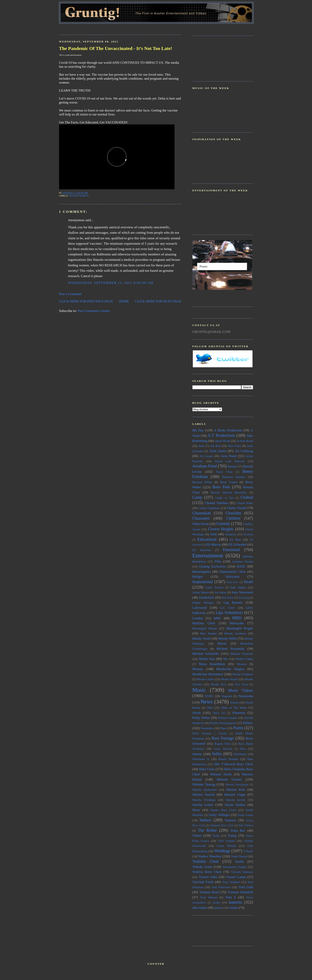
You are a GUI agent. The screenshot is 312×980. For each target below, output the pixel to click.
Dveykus (248, 534)
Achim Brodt (245, 441)
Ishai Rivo (233, 582)
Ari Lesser (206, 456)
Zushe (216, 902)
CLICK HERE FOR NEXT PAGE (158, 301)
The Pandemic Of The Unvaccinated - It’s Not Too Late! (116, 48)
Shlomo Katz (236, 790)
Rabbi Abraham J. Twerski (210, 733)
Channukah (202, 513)
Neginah (227, 696)
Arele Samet (218, 451)
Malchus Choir (204, 623)
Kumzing (244, 598)
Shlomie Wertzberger (237, 785)
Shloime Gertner (229, 779)
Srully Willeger (219, 815)
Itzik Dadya (238, 587)
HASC (241, 566)
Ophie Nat (219, 713)
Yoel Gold (246, 887)
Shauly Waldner (228, 759)
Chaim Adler (245, 503)
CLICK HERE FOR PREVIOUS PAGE (86, 301)
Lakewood (200, 608)
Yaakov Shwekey (210, 856)
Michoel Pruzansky (231, 649)
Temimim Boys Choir (222, 825)
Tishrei (197, 836)
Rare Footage (223, 738)
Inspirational (203, 582)
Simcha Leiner (203, 805)
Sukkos (205, 820)
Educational (207, 539)
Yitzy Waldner (231, 882)
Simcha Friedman (204, 800)
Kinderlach (207, 597)
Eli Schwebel (237, 545)
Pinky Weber (201, 718)
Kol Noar (228, 597)
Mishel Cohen (244, 659)
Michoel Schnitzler (206, 654)
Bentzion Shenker (234, 477)
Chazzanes (201, 518)
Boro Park (221, 487)
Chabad (247, 497)
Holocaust (233, 577)
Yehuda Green (202, 867)
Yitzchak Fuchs (203, 882)
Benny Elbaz (224, 472)
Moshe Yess (218, 684)
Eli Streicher (202, 550)
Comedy (223, 524)
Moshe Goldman (243, 674)
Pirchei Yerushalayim (223, 723)
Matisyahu (237, 623)
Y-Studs (248, 851)
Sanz (243, 749)
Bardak (232, 466)
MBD (237, 618)
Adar (201, 446)
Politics (248, 723)
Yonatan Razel (209, 892)
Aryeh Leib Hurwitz (230, 461)
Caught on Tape (224, 498)
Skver (196, 810)
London (198, 618)
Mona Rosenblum (212, 664)
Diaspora (231, 534)
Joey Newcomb (242, 592)
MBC (217, 618)
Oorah (197, 713)
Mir (226, 659)
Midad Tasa (207, 659)
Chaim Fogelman (209, 508)
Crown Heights (221, 529)
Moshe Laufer (205, 679)
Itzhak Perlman (214, 588)
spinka (218, 908)
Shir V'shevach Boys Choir (234, 764)
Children (233, 518)
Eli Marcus (214, 545)
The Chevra (246, 825)
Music (199, 690)
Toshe (216, 836)
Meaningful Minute (205, 628)
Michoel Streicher (241, 654)
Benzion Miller (202, 482)
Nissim (234, 702)
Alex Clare (234, 446)
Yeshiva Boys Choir (207, 872)
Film (218, 561)
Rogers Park (222, 744)
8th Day (198, 430)
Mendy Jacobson (235, 633)
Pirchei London (228, 718)
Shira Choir (207, 769)
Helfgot (198, 577)
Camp (197, 497)
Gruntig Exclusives (212, 566)
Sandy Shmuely (223, 749)
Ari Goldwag (244, 451)
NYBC (209, 696)
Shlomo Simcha (204, 795)
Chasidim (233, 513)
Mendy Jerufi (202, 639)
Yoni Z (231, 897)
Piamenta (239, 713)
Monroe (242, 664)
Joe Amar (221, 592)
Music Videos (240, 690)
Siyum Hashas (235, 805)
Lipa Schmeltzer (229, 613)
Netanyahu (246, 696)
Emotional (231, 550)
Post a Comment (70, 294)
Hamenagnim (202, 572)
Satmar (197, 754)
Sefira (217, 754)
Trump (232, 836)
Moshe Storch (229, 679)
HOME (124, 301)
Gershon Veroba (243, 561)
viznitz (233, 908)
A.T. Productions (221, 435)
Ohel (210, 708)
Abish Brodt (222, 441)
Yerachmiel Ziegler (234, 867)
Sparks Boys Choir (223, 810)
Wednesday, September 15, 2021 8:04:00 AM (111, 283)
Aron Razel (229, 456)
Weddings (222, 851)
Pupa (223, 728)
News (207, 702)
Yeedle (239, 862)
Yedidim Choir (206, 861)
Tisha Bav (238, 831)
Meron (222, 643)
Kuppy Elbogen (203, 602)
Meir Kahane (209, 633)
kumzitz (236, 902)
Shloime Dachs (221, 774)
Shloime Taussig (204, 784)
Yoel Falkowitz (221, 887)
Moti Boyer (242, 684)
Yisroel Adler (208, 877)
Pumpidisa (207, 728)
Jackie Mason (201, 592)
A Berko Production (228, 430)
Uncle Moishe (226, 846)
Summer (230, 820)
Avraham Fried (205, 466)
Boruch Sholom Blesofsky (229, 492)
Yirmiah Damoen (242, 872)
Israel (248, 582)
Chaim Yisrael (236, 508)
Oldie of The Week (234, 708)
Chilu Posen (201, 524)
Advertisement (79, 196)
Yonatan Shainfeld (240, 892)
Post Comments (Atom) (94, 311)
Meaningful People (240, 628)
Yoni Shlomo (209, 897)
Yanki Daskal (239, 856)
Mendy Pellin (228, 639)
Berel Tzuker (229, 482)
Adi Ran (215, 446)
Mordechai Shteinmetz (208, 674)
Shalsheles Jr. (201, 759)
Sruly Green (245, 815)
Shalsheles (240, 754)
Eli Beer (235, 540)
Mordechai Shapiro (230, 669)
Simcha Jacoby (235, 800)
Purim (238, 728)
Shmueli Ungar (235, 795)
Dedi (213, 534)
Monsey (198, 669)
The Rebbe (207, 830)
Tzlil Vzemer (226, 841)
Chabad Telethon (216, 503)
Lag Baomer (233, 602)
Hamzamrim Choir (233, 572)
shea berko (200, 908)
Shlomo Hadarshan (205, 790)
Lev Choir (228, 608)
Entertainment (208, 556)
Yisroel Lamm (236, 877)
